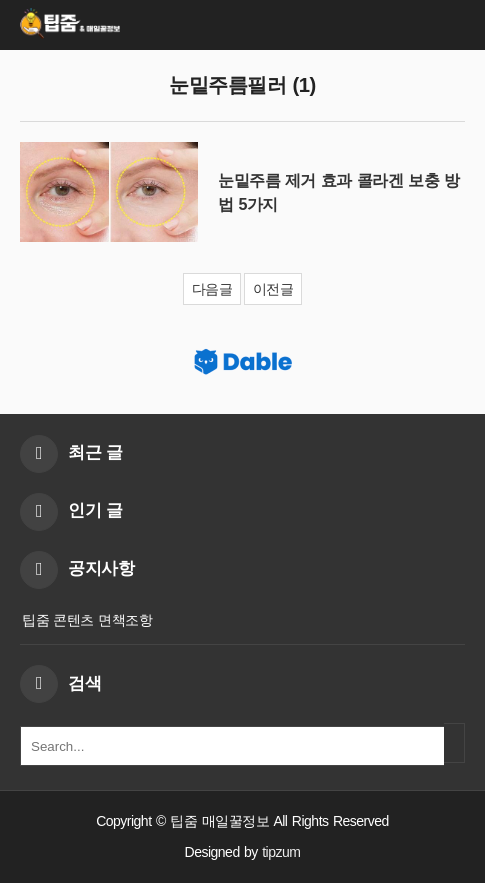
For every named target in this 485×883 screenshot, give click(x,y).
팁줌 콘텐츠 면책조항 (87, 620)
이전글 (273, 289)
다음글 (212, 289)
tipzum (281, 852)
